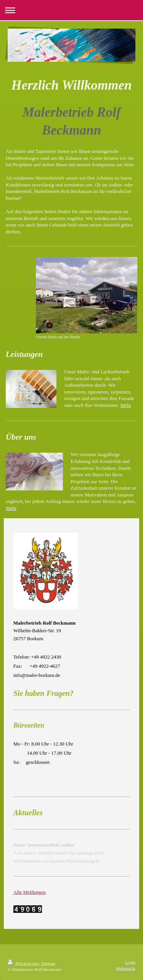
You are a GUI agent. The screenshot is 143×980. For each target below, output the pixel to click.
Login (130, 962)
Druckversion (23, 963)
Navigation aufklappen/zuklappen (71, 10)
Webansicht (126, 968)
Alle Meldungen (30, 892)
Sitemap (48, 963)
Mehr (126, 405)
